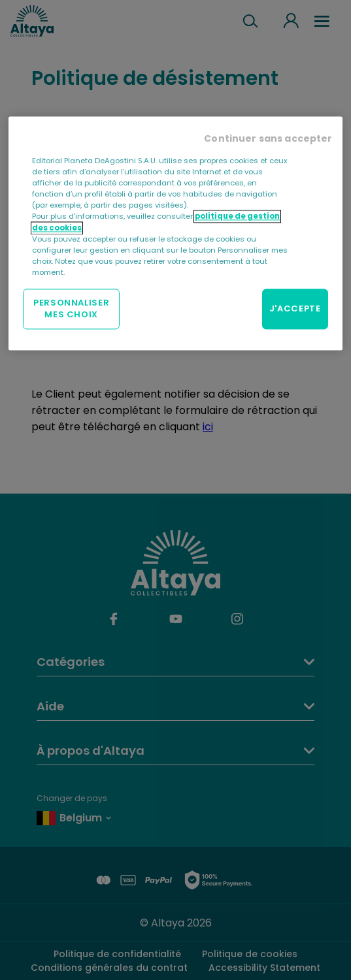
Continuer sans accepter (268, 139)
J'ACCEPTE (295, 308)
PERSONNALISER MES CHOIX (71, 308)
